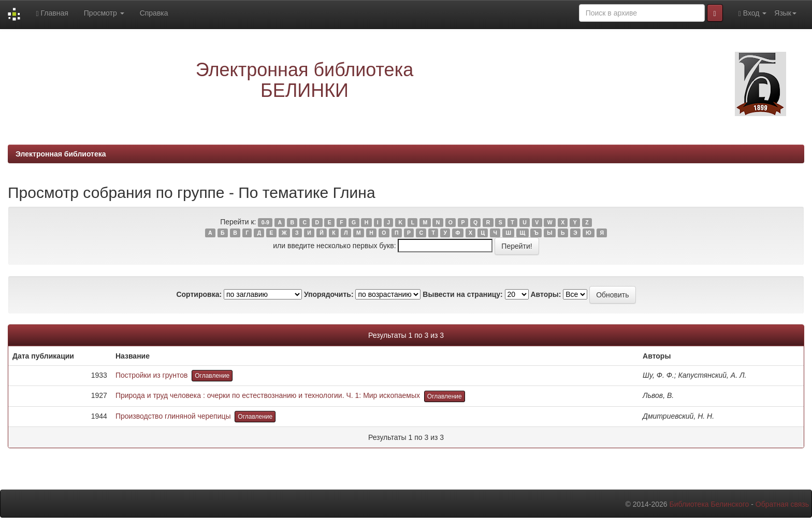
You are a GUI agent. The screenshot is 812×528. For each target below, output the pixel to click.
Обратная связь (782, 504)
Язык (785, 13)
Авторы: (546, 294)
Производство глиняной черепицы (173, 416)
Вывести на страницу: (462, 294)
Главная (52, 13)
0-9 (265, 222)
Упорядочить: (329, 294)
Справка (154, 13)
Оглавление (212, 376)
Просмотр (104, 13)
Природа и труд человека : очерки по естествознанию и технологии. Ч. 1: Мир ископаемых (268, 395)
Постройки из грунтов (152, 375)
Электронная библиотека (61, 154)
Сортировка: (199, 294)
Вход (753, 13)
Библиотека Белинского (709, 504)
